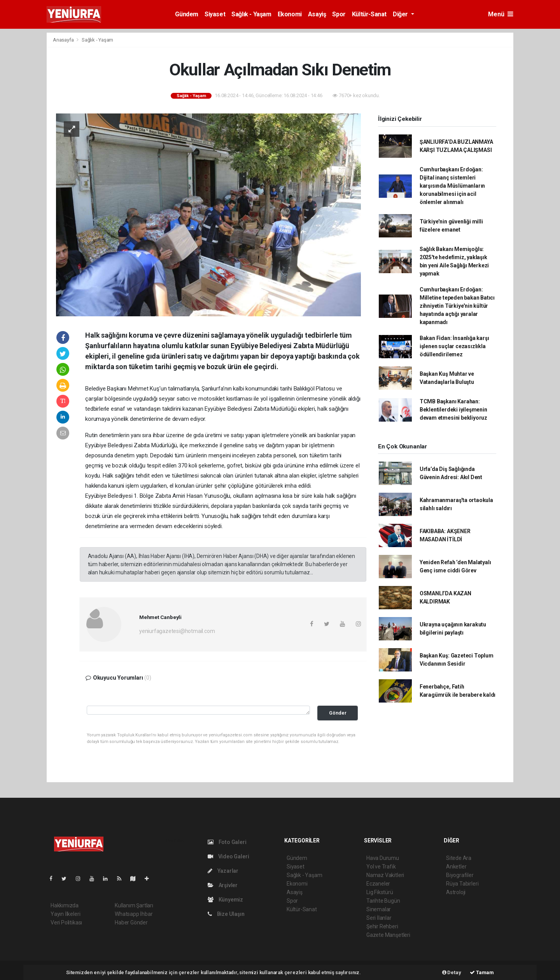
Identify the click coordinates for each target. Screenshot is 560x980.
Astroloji (456, 892)
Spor (339, 14)
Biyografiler (460, 875)
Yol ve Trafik (381, 867)
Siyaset (215, 14)
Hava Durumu (383, 858)
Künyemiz (225, 900)
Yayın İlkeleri (65, 914)
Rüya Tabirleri (462, 884)
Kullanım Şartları (134, 905)
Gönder (338, 713)
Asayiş (317, 14)
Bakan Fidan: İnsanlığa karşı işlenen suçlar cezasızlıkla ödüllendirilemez (454, 346)
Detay (452, 972)
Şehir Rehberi (382, 926)
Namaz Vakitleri (385, 875)
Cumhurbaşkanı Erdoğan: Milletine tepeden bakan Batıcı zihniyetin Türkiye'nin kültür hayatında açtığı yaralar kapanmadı (457, 306)
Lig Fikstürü (380, 892)
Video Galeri (228, 856)
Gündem (187, 14)
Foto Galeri (227, 842)
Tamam (482, 972)
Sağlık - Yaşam (251, 14)
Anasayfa (64, 40)
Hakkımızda (65, 905)
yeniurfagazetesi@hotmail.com (177, 631)
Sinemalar (379, 909)
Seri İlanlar (379, 918)
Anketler (456, 867)
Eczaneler (378, 884)
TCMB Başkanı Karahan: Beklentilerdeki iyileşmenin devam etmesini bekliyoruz (453, 410)
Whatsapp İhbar (134, 914)
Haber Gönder (131, 922)
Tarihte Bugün (383, 901)
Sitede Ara (459, 858)
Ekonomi (290, 14)
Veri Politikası (66, 922)
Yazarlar (223, 871)
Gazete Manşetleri (388, 935)
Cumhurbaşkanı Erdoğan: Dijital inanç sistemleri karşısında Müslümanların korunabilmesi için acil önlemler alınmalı (452, 186)
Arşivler (223, 885)
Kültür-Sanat (369, 14)
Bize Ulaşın (226, 914)
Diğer (401, 14)
